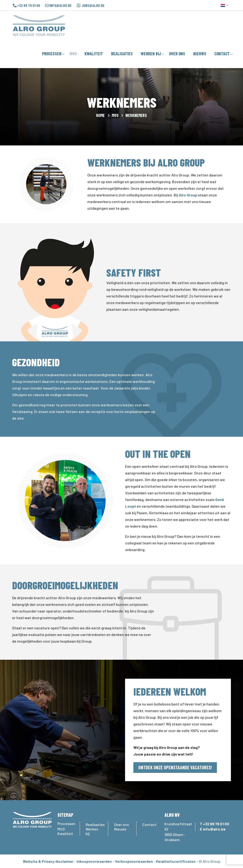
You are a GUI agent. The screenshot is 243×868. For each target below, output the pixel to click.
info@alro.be (61, 5)
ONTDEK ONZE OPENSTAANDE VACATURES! (175, 767)
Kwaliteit (65, 833)
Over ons (121, 824)
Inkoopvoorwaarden (94, 861)
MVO (115, 115)
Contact (150, 824)
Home (100, 115)
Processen (66, 824)
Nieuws (120, 829)
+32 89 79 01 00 (29, 5)
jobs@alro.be (93, 5)
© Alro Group (210, 861)
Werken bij (92, 831)
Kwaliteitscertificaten (176, 861)
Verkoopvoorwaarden (134, 861)
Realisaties (94, 824)
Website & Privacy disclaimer (48, 861)
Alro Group (188, 195)
